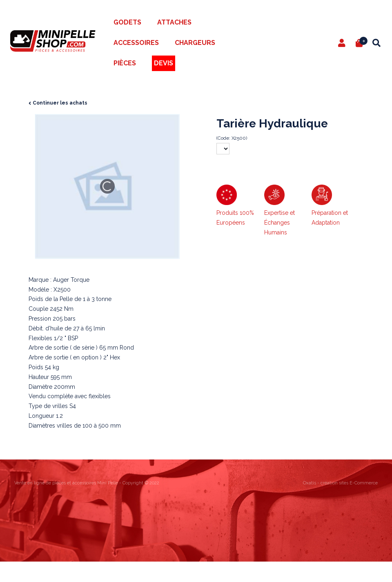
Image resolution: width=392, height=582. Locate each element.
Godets (127, 22)
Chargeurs (195, 43)
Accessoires (136, 43)
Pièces (125, 63)
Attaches (174, 22)
